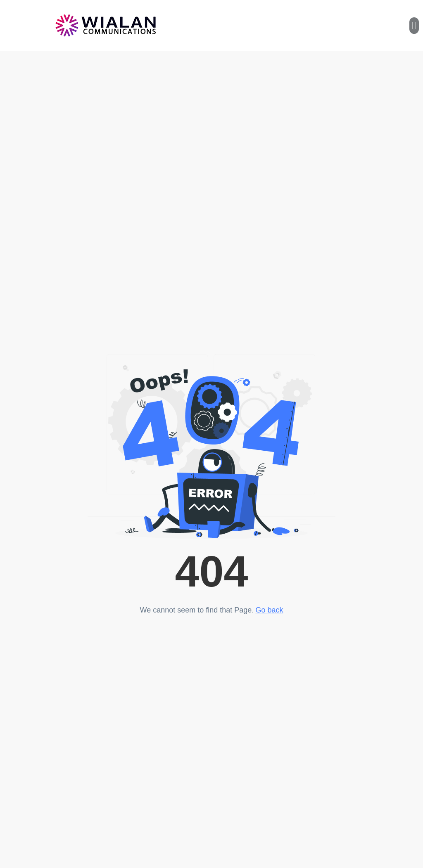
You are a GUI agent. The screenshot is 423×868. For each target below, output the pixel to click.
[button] (414, 26)
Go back (269, 610)
